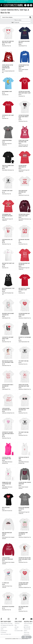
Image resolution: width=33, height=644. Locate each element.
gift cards (17, 627)
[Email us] (31, 619)
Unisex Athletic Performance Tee (8, 170)
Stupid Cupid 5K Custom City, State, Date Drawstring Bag (8, 66)
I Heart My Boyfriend (7, 140)
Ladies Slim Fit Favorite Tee (7, 511)
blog (16, 625)
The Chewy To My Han (23, 361)
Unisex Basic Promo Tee (6, 46)
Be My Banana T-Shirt (7, 92)
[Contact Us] (26, 5)
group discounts (4, 631)
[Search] (28, 5)
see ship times (4, 627)
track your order (27, 629)
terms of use (27, 632)
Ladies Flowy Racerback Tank (24, 342)
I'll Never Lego (6, 583)
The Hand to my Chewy (7, 191)
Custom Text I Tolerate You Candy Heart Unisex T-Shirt (8, 434)
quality (2, 629)
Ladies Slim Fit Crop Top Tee (24, 195)
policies (26, 631)
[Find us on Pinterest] (16, 619)
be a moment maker (19, 631)
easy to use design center (6, 634)
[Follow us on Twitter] (24, 619)
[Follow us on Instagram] (9, 619)
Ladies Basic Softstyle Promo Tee (25, 318)
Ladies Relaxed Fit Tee (23, 46)
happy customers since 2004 (6, 624)
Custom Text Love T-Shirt (8, 115)
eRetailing (20, 639)
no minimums (3, 632)
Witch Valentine (6, 508)
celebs (16, 629)
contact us (26, 625)
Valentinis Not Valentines (8, 607)
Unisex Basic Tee (5, 95)
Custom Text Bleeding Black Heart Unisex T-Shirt (24, 117)
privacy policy (27, 634)
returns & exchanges (28, 624)
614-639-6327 (27, 627)
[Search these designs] (17, 17)
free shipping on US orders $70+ (7, 625)
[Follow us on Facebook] (1, 619)
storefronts (17, 624)
